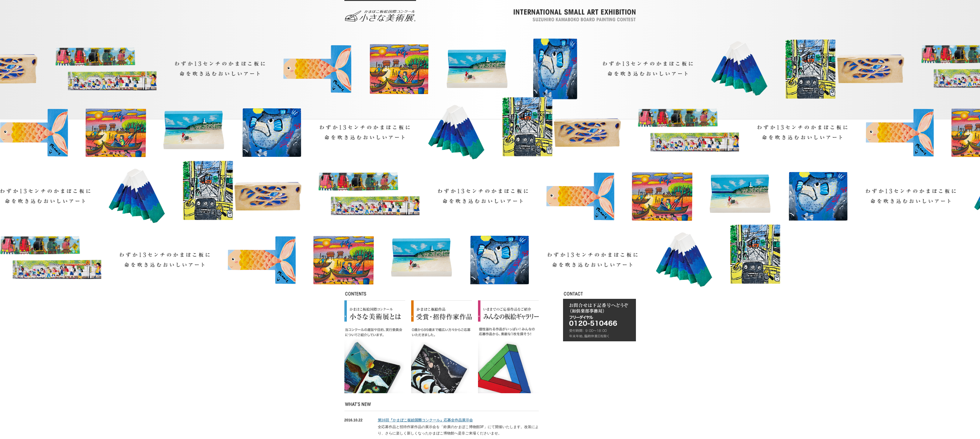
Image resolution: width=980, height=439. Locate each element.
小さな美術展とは (375, 347)
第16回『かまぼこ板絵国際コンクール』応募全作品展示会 (425, 420)
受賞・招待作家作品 (442, 347)
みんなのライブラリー (508, 347)
